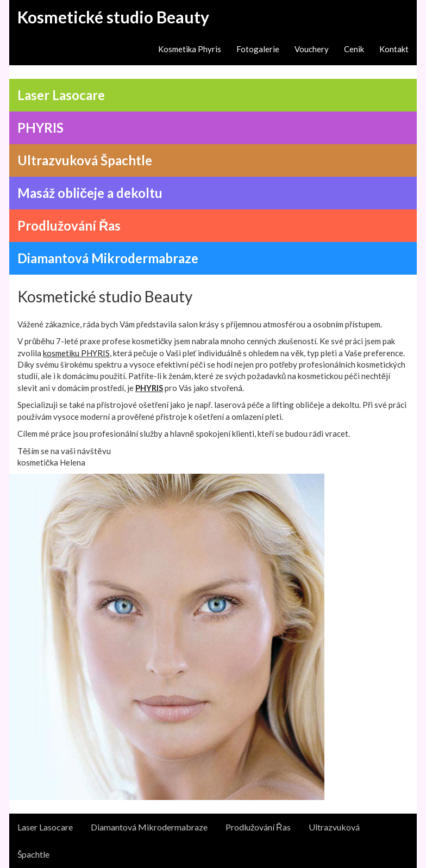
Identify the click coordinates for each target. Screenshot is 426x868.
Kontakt (394, 49)
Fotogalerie (258, 49)
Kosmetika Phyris (190, 49)
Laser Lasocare (45, 827)
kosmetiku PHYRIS (76, 353)
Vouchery (312, 49)
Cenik (354, 49)
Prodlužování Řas (258, 827)
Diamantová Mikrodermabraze (149, 827)
